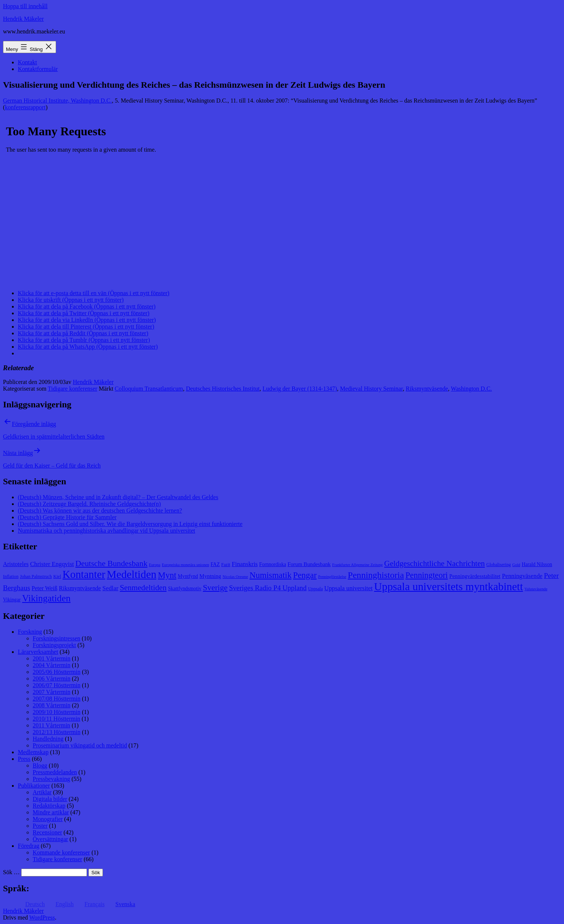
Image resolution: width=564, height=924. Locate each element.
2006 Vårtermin (51, 679)
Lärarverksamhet (38, 652)
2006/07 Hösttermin (56, 685)
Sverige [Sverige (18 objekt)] (215, 588)
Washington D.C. (471, 389)
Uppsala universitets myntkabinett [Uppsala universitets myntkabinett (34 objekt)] (449, 587)
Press (24, 759)
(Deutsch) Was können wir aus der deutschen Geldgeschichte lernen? (100, 511)
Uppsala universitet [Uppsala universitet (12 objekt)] (349, 588)
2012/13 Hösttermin (56, 732)
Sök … (11, 872)
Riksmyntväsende (427, 389)
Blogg (40, 765)
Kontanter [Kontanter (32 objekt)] (84, 574)
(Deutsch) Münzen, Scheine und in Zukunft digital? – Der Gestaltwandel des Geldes (118, 497)
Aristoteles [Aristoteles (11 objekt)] (16, 564)
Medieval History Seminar (371, 389)
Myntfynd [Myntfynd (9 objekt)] (188, 576)
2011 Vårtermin (51, 725)
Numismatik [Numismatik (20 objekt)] (270, 575)
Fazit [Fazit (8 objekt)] (226, 565)
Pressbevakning (51, 779)
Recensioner (47, 832)
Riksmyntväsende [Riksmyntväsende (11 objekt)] (80, 588)
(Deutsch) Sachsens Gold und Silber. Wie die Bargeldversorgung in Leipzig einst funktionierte (130, 524)
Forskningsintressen (56, 638)
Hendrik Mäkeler (23, 19)
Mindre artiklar (51, 812)
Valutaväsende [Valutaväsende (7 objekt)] (536, 589)
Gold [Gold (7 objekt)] (516, 565)
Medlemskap (33, 752)
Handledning (48, 739)
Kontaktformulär (38, 69)
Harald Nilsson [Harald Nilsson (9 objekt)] (537, 564)
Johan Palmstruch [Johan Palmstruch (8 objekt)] (36, 576)
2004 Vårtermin (51, 665)
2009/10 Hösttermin (56, 712)
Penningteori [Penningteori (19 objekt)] (427, 575)
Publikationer (34, 786)
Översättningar (50, 839)
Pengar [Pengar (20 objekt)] (305, 575)
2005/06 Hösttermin (56, 672)
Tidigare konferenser (73, 389)
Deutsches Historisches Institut (223, 389)
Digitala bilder (50, 799)
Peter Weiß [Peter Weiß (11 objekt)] (45, 588)
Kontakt (27, 62)
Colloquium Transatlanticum (149, 389)
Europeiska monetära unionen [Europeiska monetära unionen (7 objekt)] (186, 565)
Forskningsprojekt (54, 645)
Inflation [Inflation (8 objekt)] (11, 576)
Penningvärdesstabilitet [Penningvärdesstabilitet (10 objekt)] (475, 576)
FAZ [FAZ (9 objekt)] (215, 564)
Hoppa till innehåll (25, 6)
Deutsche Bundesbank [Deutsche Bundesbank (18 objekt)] (111, 563)
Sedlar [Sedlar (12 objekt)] (111, 588)
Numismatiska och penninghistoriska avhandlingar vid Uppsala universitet (106, 531)
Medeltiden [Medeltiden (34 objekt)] (132, 574)
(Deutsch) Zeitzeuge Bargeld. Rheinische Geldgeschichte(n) (89, 504)
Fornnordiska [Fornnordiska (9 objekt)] (273, 564)
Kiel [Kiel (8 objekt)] (57, 576)
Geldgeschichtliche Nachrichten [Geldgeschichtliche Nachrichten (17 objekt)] (435, 563)
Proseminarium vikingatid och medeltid (80, 745)
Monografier (48, 819)
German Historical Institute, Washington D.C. (57, 101)
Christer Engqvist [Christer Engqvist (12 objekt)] (52, 564)
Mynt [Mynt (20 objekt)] (167, 575)
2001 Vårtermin (51, 658)
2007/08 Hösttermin (56, 699)
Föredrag (29, 846)
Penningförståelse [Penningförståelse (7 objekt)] (332, 577)
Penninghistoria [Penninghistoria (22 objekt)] (376, 575)
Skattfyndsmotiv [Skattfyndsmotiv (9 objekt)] (185, 589)
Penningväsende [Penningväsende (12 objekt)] (522, 576)
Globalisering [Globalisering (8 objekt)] (499, 565)
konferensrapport (25, 107)
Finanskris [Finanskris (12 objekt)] (245, 564)
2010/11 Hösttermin (56, 719)
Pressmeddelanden (55, 772)
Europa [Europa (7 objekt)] (155, 565)
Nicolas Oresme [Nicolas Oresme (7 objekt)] (235, 577)
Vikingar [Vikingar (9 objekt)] (12, 600)
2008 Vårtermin (51, 705)
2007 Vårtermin (51, 692)
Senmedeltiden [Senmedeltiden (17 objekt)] (143, 588)
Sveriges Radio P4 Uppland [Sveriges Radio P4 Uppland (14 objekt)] (268, 588)
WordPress (42, 917)
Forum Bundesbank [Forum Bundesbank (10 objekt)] (309, 564)
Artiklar (42, 792)
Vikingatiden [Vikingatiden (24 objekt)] (46, 598)
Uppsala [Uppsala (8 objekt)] (315, 589)
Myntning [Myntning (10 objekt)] (210, 576)
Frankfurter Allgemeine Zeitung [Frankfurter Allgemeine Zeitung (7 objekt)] (357, 565)
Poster (40, 826)
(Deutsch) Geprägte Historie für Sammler (67, 517)
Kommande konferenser (61, 852)
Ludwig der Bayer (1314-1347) (300, 389)
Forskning (30, 632)
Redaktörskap (49, 806)
